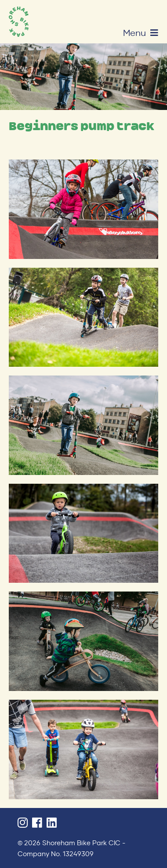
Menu (141, 33)
